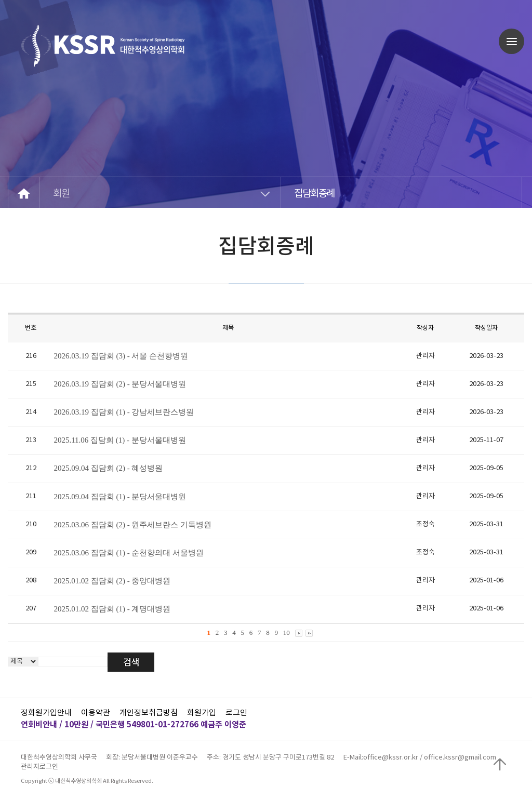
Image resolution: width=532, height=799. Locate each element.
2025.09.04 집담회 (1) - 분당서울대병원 (120, 497)
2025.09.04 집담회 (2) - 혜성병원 (108, 468)
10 (287, 632)
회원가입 (202, 713)
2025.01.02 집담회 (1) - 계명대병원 (112, 609)
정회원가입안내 (46, 713)
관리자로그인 (39, 767)
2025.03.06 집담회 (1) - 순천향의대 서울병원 (129, 553)
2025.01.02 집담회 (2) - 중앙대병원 (112, 581)
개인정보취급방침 (149, 713)
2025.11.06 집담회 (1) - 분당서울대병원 (119, 440)
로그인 (236, 713)
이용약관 (96, 713)
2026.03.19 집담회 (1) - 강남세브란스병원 (124, 412)
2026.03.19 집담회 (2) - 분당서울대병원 (120, 384)
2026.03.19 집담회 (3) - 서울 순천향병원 (121, 356)
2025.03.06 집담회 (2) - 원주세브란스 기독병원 (132, 525)
